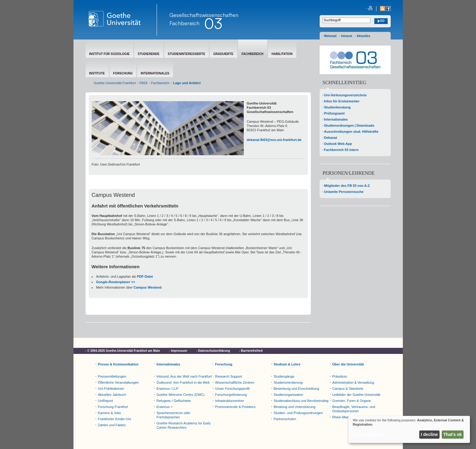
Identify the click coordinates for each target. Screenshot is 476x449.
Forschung (224, 364)
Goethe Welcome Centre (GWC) (181, 395)
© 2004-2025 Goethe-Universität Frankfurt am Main (124, 351)
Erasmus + (165, 407)
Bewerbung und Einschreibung (297, 389)
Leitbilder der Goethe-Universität (356, 395)
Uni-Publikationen (111, 389)
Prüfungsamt (335, 113)
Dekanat (331, 138)
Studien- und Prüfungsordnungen (298, 413)
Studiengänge (284, 376)
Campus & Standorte (348, 389)
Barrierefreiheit (252, 351)
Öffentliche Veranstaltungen (119, 382)
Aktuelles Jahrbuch (112, 395)
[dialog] (409, 429)
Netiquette (137, 356)
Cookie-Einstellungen (103, 356)
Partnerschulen (285, 419)
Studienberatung (337, 107)
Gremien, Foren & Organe (352, 401)
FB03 (143, 83)
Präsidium (340, 376)
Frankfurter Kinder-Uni (115, 419)
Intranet (347, 36)
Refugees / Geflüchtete (174, 401)
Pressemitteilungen (112, 376)
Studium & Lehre (287, 364)
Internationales (336, 119)
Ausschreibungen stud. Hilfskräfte (351, 132)
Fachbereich (184, 23)
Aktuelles (363, 36)
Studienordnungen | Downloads (349, 125)
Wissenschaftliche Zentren (235, 382)
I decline (429, 434)
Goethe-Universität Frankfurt (115, 83)
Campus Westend (148, 287)
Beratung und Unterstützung (295, 407)
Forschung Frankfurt (113, 407)
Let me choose (368, 434)
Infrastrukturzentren (230, 401)
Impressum (179, 351)
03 (213, 23)
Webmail (330, 36)
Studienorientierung (288, 382)
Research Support (229, 376)
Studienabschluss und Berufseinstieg (301, 401)
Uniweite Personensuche (344, 192)
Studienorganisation (289, 395)
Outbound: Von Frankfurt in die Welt (183, 382)
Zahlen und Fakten (112, 425)
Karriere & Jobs (110, 413)
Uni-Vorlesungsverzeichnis (345, 95)
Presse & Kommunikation (118, 364)
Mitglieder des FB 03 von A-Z (347, 186)
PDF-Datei (145, 276)
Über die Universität (348, 364)
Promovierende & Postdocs (235, 407)
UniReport (106, 401)
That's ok (453, 434)
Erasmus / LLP (168, 389)
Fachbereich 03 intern (342, 150)
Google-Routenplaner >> (116, 282)
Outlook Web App (338, 144)
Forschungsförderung (231, 395)
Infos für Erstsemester (342, 101)
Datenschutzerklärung (214, 351)
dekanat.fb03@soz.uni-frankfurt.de (274, 140)
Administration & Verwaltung (353, 382)
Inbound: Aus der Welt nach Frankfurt (184, 376)
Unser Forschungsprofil (233, 389)
